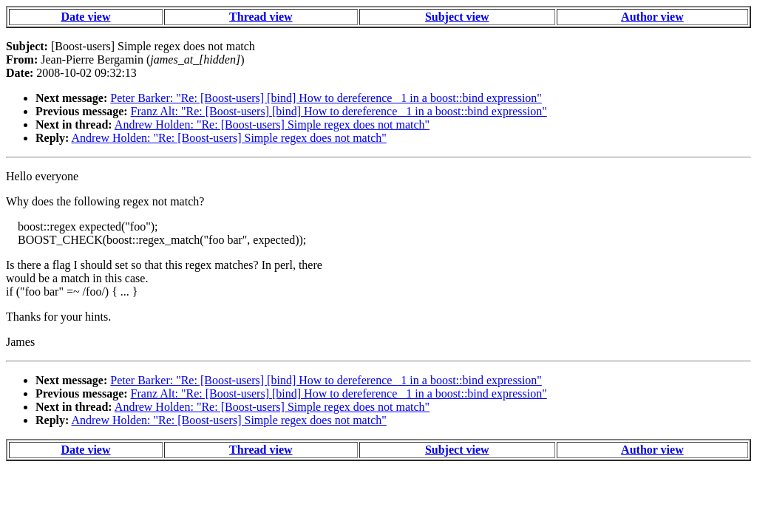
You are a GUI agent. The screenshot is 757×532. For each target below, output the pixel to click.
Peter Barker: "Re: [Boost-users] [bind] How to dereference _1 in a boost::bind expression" (326, 98)
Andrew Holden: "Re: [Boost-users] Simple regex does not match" (272, 125)
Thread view (261, 17)
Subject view (457, 17)
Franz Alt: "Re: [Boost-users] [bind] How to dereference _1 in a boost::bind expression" (339, 111)
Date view (85, 17)
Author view (652, 17)
